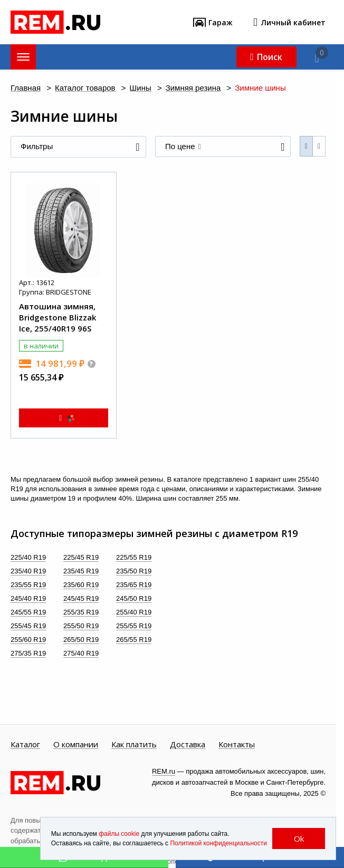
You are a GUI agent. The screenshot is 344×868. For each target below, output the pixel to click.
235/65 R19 (134, 585)
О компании (76, 745)
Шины (141, 88)
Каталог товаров (85, 88)
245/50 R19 (134, 598)
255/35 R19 (81, 612)
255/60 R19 (28, 640)
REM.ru (164, 771)
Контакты (237, 745)
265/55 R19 (134, 640)
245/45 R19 (81, 598)
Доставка (188, 745)
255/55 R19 (134, 626)
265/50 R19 (81, 640)
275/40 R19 (81, 653)
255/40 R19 (134, 612)
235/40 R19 (28, 571)
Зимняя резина (193, 88)
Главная (26, 88)
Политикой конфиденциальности (218, 843)
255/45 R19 (28, 626)
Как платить (134, 745)
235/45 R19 (81, 571)
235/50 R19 (134, 571)
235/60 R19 (81, 585)
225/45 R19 (81, 557)
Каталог (25, 745)
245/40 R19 (28, 598)
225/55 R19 (134, 557)
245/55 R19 (28, 612)
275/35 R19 (28, 653)
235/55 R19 (28, 585)
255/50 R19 (81, 626)
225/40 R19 (28, 557)
